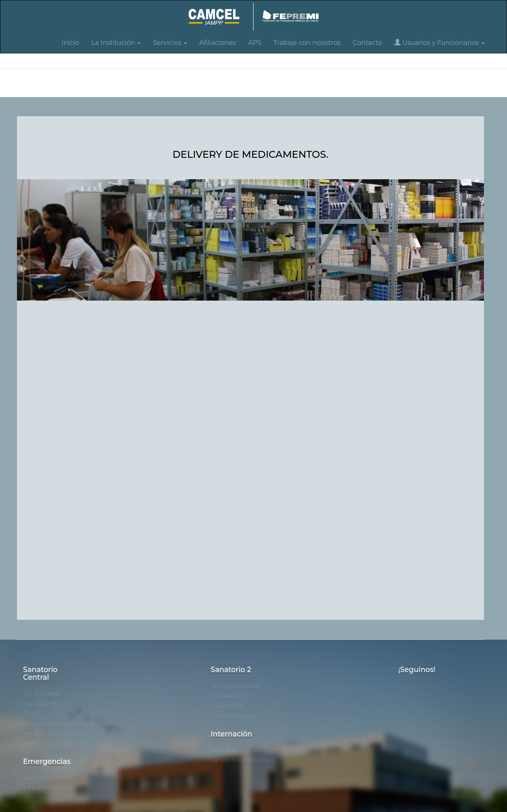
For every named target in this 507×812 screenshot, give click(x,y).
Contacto (367, 43)
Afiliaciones (218, 43)
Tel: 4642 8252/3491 (236, 686)
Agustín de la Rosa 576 (53, 733)
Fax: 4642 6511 (229, 695)
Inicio (71, 43)
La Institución (116, 43)
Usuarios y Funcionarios (439, 43)
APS (255, 43)
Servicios (170, 43)
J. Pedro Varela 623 (48, 787)
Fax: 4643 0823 (43, 704)
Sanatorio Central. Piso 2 (243, 760)
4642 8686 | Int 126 (235, 750)
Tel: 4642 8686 (42, 693)
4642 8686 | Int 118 (47, 778)
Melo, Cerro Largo (46, 743)
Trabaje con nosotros (307, 43)
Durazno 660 (228, 706)
